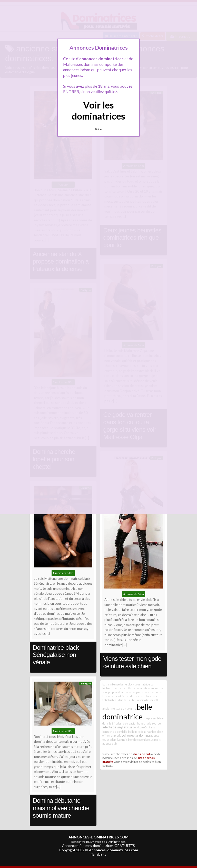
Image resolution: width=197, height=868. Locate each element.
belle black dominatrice (135, 684)
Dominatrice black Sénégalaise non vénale (56, 655)
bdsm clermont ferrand (117, 696)
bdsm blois (122, 723)
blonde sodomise (138, 740)
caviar (133, 723)
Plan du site (98, 855)
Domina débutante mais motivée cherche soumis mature (61, 808)
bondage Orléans (144, 727)
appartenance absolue (148, 692)
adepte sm (150, 718)
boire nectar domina (136, 735)
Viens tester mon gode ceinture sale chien (132, 662)
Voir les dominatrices (98, 110)
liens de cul (142, 754)
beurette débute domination (132, 688)
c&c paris (155, 740)
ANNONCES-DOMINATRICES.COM (98, 837)
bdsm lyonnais (119, 740)
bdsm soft (152, 700)
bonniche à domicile (115, 732)
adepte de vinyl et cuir (117, 727)
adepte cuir (110, 743)
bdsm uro (138, 696)
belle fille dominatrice (142, 732)
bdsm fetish (124, 700)
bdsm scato (139, 700)
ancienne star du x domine (119, 708)
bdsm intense (111, 684)
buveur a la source (149, 723)
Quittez (99, 129)
